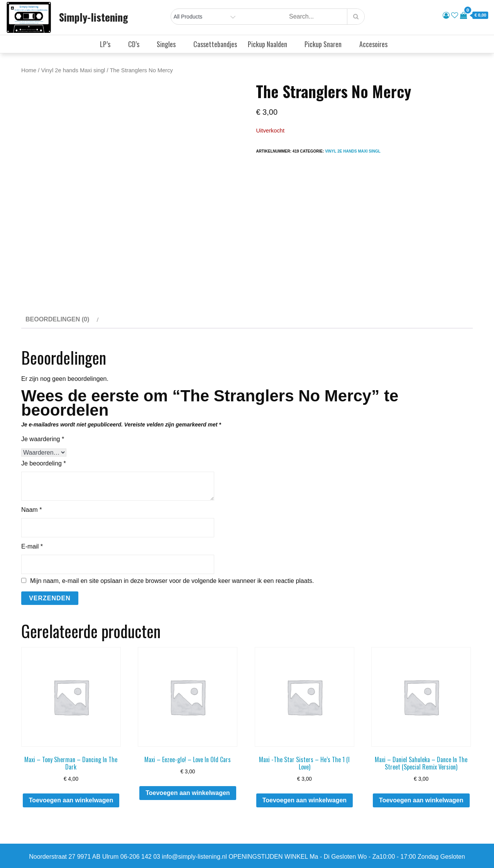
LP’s (108, 44)
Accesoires (377, 44)
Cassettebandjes (215, 44)
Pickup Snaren (326, 44)
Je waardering (43, 439)
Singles (169, 44)
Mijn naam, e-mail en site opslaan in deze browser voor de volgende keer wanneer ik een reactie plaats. (172, 581)
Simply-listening (94, 17)
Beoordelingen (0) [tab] (57, 319)
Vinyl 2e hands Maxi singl (73, 70)
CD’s (137, 44)
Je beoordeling (44, 463)
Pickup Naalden (271, 44)
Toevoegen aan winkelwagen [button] (71, 800)
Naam (31, 510)
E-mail (32, 546)
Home (29, 70)
